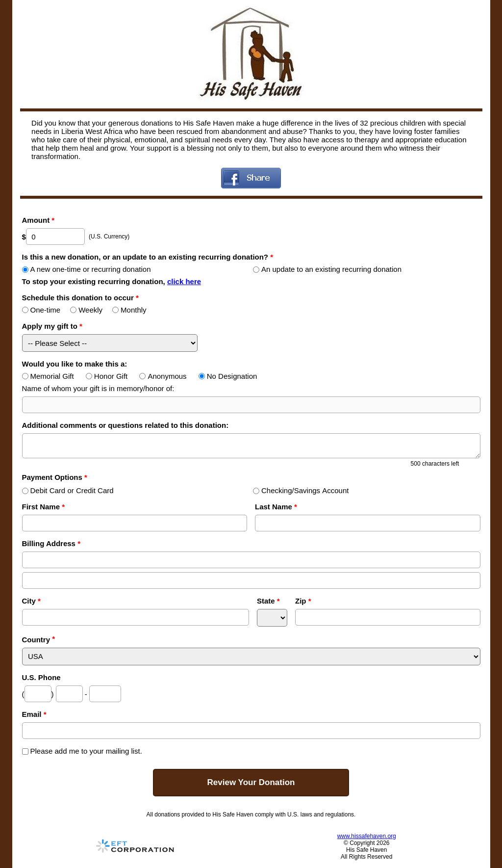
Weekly (86, 310)
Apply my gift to (52, 326)
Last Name (276, 507)
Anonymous (163, 376)
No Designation (228, 376)
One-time (41, 310)
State (268, 601)
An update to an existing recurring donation (327, 269)
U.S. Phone (41, 677)
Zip (303, 601)
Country (36, 640)
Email (34, 714)
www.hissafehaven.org (367, 836)
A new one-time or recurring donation (87, 269)
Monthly (129, 310)
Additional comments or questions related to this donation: (125, 425)
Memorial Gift (48, 376)
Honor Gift (107, 376)
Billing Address (51, 543)
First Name (44, 507)
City (31, 601)
